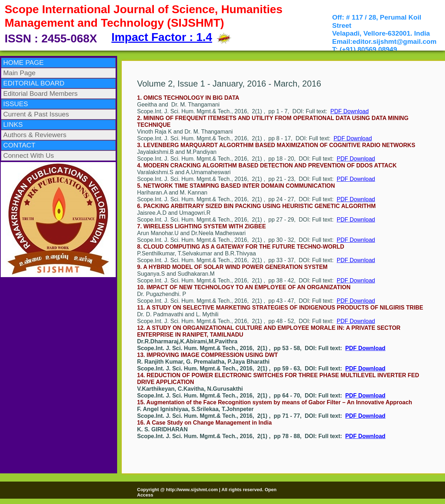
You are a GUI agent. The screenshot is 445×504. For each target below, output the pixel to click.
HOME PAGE (23, 63)
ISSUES (16, 104)
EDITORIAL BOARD (34, 83)
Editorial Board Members (40, 93)
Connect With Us (29, 155)
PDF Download (350, 111)
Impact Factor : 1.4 (162, 37)
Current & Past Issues (36, 114)
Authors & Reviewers (35, 135)
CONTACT (19, 145)
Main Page (19, 73)
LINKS (13, 124)
